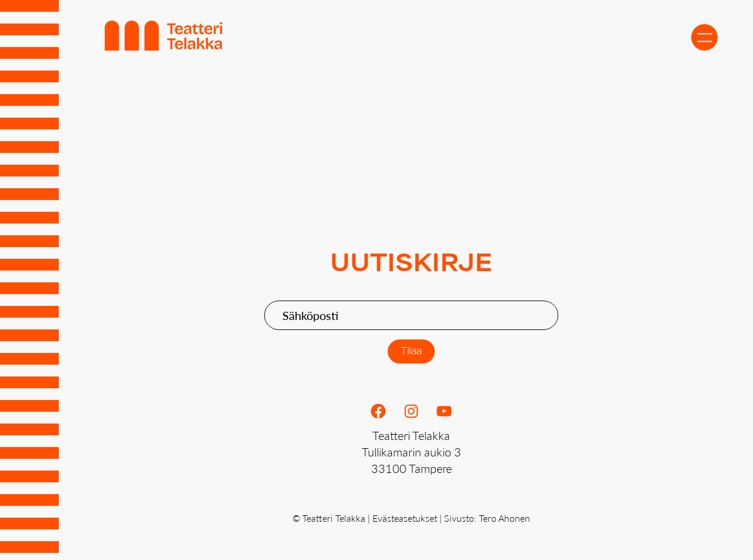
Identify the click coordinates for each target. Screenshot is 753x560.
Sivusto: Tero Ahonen (487, 518)
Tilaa (412, 351)
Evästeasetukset (405, 518)
